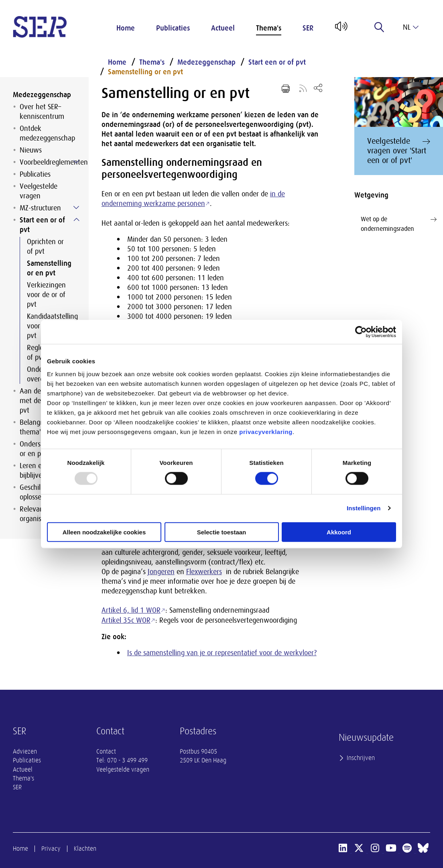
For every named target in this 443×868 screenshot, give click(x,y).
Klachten (85, 849)
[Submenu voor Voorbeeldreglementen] (76, 162)
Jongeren (161, 572)
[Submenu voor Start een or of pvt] (76, 220)
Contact (106, 752)
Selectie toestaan (222, 532)
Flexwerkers (204, 572)
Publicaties (173, 28)
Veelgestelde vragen (39, 191)
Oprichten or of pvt (45, 247)
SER (308, 28)
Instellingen (364, 508)
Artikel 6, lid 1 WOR (131, 610)
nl (411, 27)
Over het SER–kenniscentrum (42, 112)
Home (126, 28)
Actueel (223, 28)
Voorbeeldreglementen (48, 162)
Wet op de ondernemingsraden (399, 223)
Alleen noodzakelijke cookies (104, 532)
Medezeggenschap (42, 95)
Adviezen (25, 752)
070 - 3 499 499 (127, 760)
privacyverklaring (266, 431)
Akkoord (339, 532)
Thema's (269, 28)
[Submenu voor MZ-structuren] (76, 208)
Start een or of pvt (42, 225)
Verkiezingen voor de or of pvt (46, 295)
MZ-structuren (40, 208)
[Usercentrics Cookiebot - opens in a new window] (361, 332)
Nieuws (31, 150)
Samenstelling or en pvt (49, 268)
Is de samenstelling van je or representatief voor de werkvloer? (222, 653)
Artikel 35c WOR (126, 620)
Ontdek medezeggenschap (47, 133)
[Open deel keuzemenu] (318, 88)
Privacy (51, 849)
